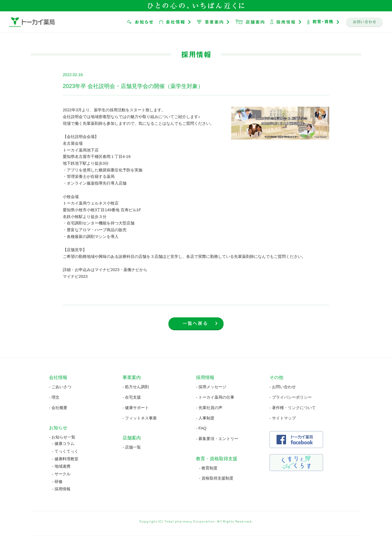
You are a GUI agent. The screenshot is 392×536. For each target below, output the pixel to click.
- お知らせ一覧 (62, 437)
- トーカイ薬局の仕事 (215, 397)
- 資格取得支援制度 (216, 478)
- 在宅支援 (132, 397)
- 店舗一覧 (132, 447)
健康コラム (64, 444)
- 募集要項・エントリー (217, 439)
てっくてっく (66, 451)
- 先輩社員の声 (209, 408)
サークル (62, 474)
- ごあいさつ (60, 387)
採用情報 (62, 489)
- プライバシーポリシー (291, 397)
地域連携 (62, 466)
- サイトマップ (283, 418)
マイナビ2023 (75, 276)
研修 (58, 482)
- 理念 (54, 397)
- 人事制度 (205, 418)
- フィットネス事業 (140, 418)
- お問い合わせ (283, 387)
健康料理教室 (66, 459)
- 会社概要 (58, 408)
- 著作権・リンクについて (293, 408)
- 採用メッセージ (211, 387)
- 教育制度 (208, 468)
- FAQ (201, 428)
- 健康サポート (136, 408)
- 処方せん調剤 (136, 387)
